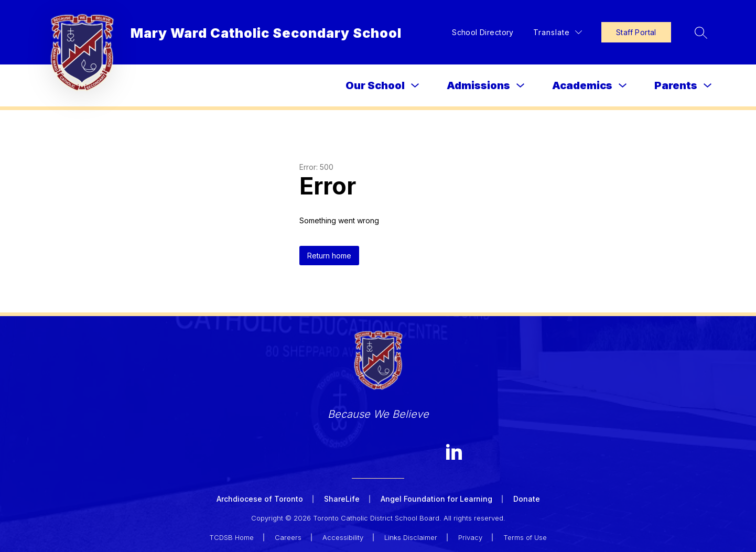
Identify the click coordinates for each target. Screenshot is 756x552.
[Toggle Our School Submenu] (415, 86)
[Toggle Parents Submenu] (708, 86)
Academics (582, 85)
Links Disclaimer (411, 537)
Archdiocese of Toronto (260, 499)
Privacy (470, 537)
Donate (527, 499)
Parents (676, 85)
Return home (329, 256)
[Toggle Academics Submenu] (623, 86)
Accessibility (343, 537)
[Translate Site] (558, 32)
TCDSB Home (231, 537)
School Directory (483, 32)
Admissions (478, 85)
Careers (288, 537)
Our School (375, 85)
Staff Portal (636, 32)
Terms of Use (525, 537)
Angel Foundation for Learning (436, 499)
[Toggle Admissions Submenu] (521, 86)
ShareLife (342, 499)
